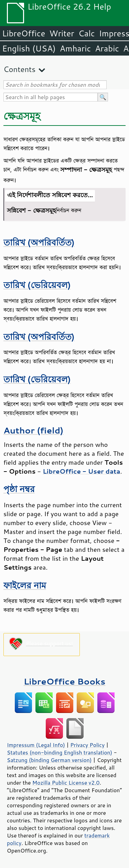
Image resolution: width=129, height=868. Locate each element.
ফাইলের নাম (25, 585)
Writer (62, 33)
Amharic (75, 48)
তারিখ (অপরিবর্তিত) (39, 242)
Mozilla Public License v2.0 (66, 783)
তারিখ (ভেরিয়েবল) (37, 285)
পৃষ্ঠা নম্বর (19, 489)
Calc (87, 33)
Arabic (107, 48)
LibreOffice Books (65, 681)
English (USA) (29, 48)
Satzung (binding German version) (49, 760)
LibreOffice (24, 33)
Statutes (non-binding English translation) (60, 752)
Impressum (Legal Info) (36, 745)
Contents (19, 69)
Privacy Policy (87, 745)
